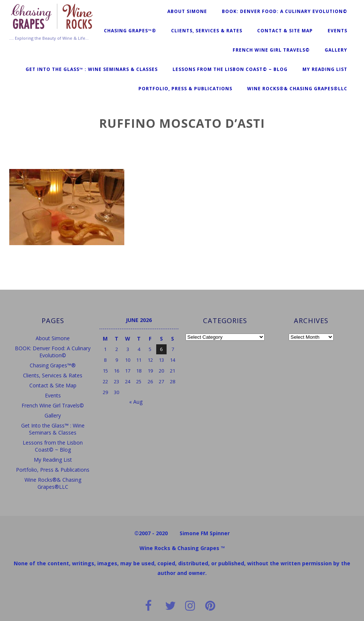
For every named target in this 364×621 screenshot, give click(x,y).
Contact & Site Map (285, 31)
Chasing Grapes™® (130, 31)
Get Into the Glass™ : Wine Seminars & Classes (92, 69)
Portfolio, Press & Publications (185, 89)
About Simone (187, 11)
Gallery (336, 50)
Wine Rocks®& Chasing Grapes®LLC (297, 89)
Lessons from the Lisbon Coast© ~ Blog (230, 69)
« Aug (136, 402)
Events (337, 31)
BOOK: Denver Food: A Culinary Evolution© (285, 11)
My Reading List (325, 69)
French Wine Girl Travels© (271, 50)
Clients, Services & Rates (207, 31)
